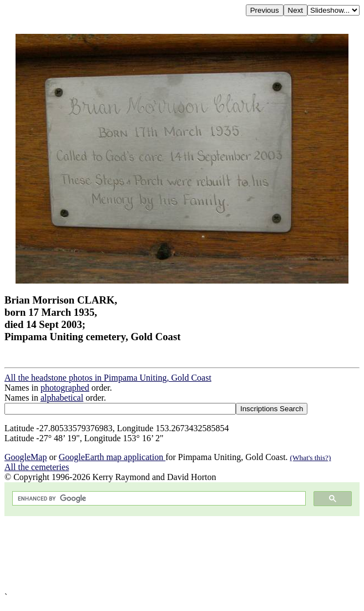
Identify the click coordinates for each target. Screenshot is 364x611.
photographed (65, 388)
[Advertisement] (182, 554)
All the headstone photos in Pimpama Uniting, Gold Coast (108, 378)
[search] (158, 499)
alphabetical (62, 398)
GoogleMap (26, 457)
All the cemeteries (37, 467)
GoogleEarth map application (112, 457)
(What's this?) (311, 458)
